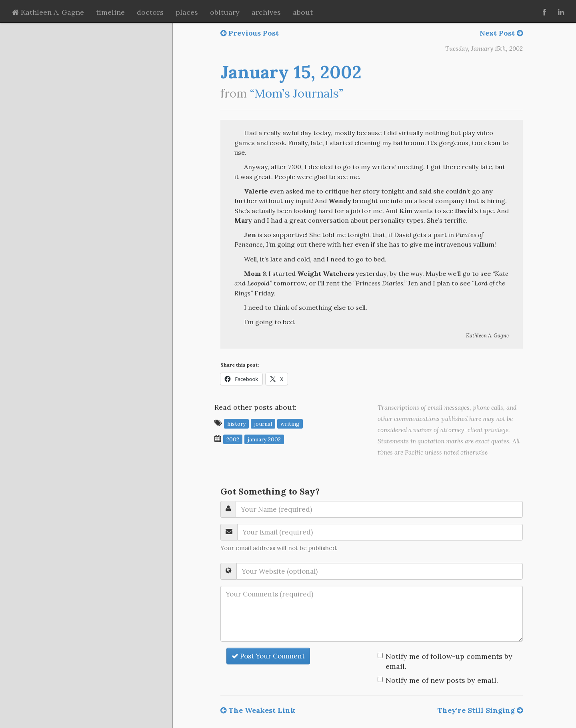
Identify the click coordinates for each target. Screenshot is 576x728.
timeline (110, 12)
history (236, 423)
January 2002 (264, 439)
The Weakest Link (258, 710)
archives (266, 12)
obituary (225, 12)
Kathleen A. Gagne (48, 12)
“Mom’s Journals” (297, 93)
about (303, 12)
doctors (150, 12)
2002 (233, 439)
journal (263, 423)
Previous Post (250, 33)
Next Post (501, 33)
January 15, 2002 (291, 72)
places (187, 12)
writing (290, 423)
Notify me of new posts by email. (442, 680)
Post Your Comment (268, 656)
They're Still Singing (480, 710)
